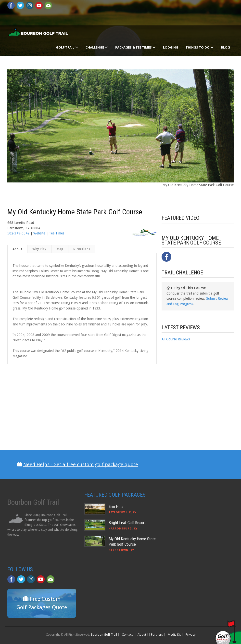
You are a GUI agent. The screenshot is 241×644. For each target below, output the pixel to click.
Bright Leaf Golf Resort (127, 523)
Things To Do (200, 47)
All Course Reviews (176, 339)
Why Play (39, 249)
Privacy (190, 635)
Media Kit (174, 635)
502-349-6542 (18, 233)
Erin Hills (116, 506)
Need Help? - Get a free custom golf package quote (81, 464)
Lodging (171, 47)
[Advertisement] (198, 387)
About (17, 249)
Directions (82, 249)
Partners (157, 635)
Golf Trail (67, 47)
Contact (127, 635)
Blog (225, 47)
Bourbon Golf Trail (104, 635)
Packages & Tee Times (135, 47)
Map (60, 249)
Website (39, 233)
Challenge (97, 47)
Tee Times (57, 233)
